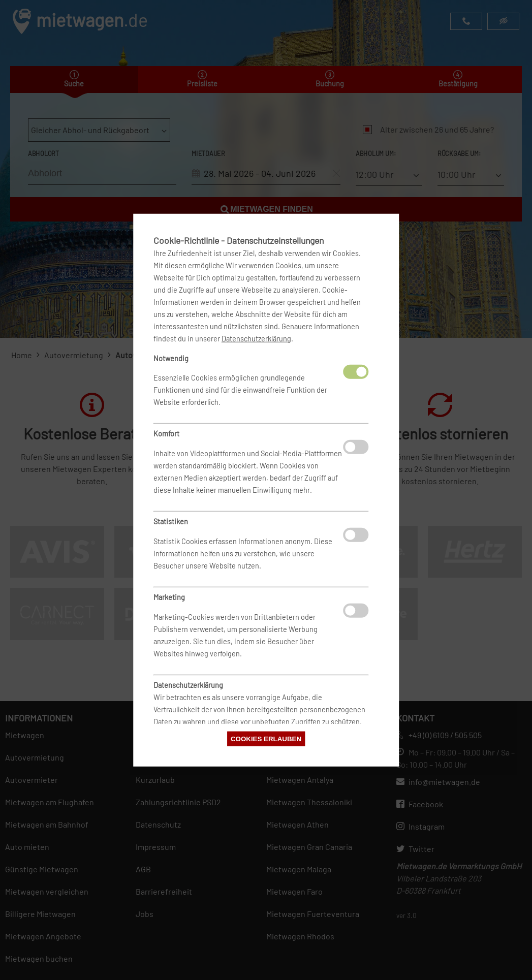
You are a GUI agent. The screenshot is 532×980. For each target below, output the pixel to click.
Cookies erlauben (266, 739)
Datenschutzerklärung (256, 338)
